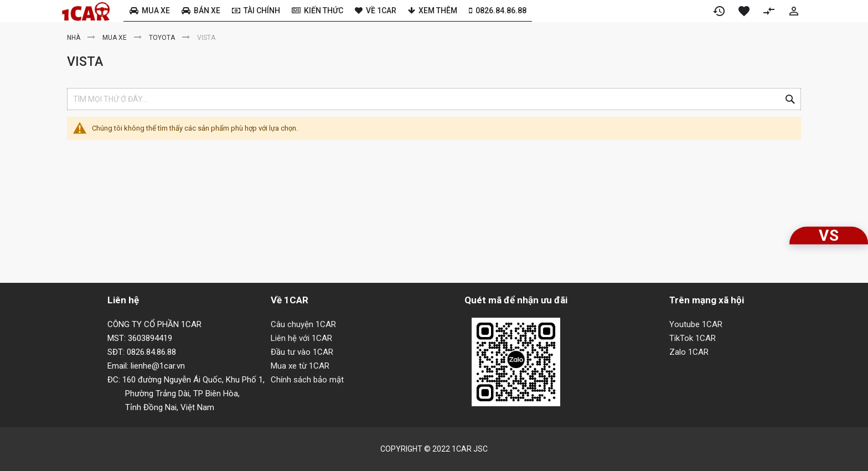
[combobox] (434, 99)
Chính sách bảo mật (307, 380)
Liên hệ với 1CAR (301, 338)
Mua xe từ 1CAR (300, 366)
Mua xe (115, 38)
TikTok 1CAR (693, 338)
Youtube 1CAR (696, 324)
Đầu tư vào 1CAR (302, 352)
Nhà (74, 38)
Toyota (163, 38)
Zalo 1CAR (689, 352)
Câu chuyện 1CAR (303, 324)
